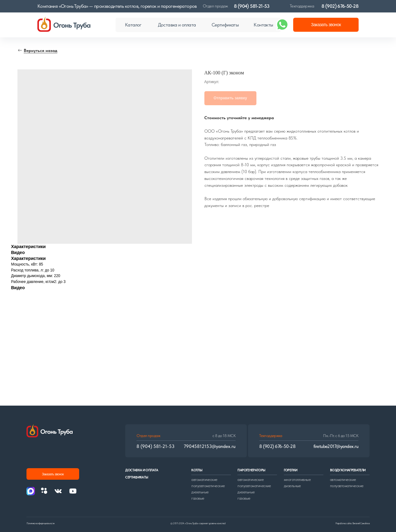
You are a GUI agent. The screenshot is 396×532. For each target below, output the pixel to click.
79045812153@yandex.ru (210, 446)
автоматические (204, 480)
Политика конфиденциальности (41, 523)
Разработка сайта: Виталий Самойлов (353, 523)
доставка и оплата (142, 470)
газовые (198, 498)
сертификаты (137, 477)
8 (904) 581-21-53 (252, 6)
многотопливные (297, 480)
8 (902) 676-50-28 (340, 6)
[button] (326, 25)
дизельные (200, 492)
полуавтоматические (208, 486)
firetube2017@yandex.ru (336, 446)
